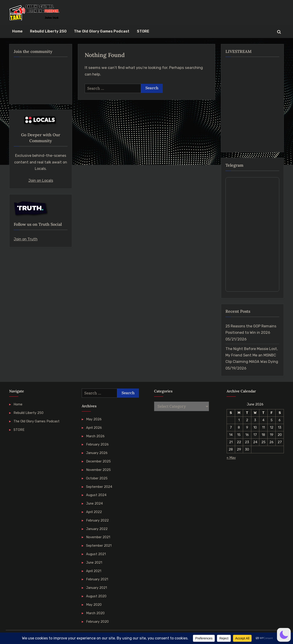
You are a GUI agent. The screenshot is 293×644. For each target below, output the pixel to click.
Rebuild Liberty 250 (48, 31)
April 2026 (94, 428)
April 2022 (94, 512)
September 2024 (99, 487)
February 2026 (97, 444)
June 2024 (94, 503)
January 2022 (97, 529)
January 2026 (97, 453)
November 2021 (98, 537)
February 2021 (97, 579)
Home (17, 31)
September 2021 (99, 546)
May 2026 (94, 419)
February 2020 (97, 622)
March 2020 (95, 613)
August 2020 (96, 596)
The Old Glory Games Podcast (102, 31)
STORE (143, 31)
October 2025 (97, 478)
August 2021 (96, 554)
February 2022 (97, 520)
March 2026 (95, 436)
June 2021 (94, 562)
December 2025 (98, 461)
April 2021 (94, 571)
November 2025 (98, 470)
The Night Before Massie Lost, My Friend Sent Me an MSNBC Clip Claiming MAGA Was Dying (252, 355)
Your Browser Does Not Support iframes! (252, 234)
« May (231, 458)
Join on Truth (26, 239)
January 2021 (96, 588)
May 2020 (94, 605)
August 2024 (96, 495)
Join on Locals (41, 181)
